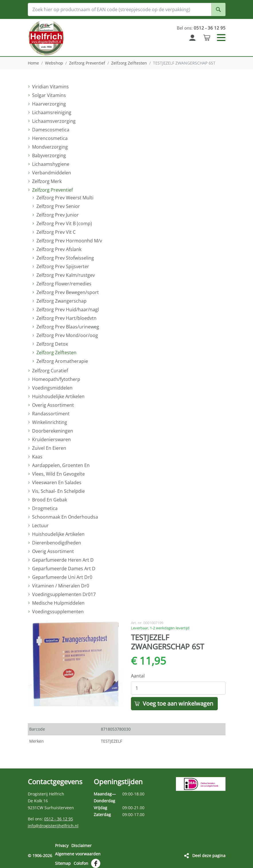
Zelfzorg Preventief (87, 63)
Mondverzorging (50, 147)
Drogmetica (45, 508)
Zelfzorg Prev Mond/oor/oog (67, 335)
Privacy (62, 845)
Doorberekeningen (53, 431)
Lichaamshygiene (51, 164)
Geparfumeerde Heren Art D (63, 560)
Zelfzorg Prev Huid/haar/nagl (68, 310)
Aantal (138, 676)
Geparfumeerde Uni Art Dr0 (62, 577)
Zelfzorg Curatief (50, 371)
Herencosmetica (50, 138)
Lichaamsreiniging (52, 112)
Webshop (54, 63)
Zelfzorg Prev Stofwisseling (65, 258)
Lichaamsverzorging (54, 121)
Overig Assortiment (53, 405)
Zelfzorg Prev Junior (58, 215)
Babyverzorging (49, 155)
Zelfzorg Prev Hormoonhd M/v (69, 241)
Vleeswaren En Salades (57, 482)
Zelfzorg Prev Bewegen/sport (68, 292)
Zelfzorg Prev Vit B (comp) (64, 223)
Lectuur (40, 526)
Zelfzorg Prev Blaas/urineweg (68, 327)
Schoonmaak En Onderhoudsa (65, 517)
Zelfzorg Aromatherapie (62, 361)
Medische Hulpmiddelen (58, 603)
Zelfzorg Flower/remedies (64, 284)
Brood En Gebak (50, 500)
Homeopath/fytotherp (56, 379)
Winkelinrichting (50, 422)
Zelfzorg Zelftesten (129, 63)
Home (33, 63)
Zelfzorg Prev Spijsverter (63, 266)
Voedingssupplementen (58, 612)
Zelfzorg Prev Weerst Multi (65, 198)
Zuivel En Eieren (49, 448)
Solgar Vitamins (49, 95)
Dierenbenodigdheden (57, 543)
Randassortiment (51, 414)
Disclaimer (82, 845)
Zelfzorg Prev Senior (58, 206)
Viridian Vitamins (50, 87)
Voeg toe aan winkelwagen (178, 703)
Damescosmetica (51, 130)
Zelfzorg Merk (47, 181)
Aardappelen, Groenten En (61, 465)
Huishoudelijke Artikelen (58, 396)
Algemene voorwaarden (78, 852)
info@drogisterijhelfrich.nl (53, 826)
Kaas (37, 457)
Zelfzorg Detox (52, 344)
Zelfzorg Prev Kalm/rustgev (66, 275)
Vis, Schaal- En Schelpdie (58, 491)
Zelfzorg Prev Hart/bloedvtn (66, 318)
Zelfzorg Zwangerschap (61, 301)
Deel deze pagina (209, 854)
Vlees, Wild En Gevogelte (58, 474)
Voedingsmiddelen (52, 388)
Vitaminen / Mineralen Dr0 (61, 586)
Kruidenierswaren (51, 439)
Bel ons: (201, 28)
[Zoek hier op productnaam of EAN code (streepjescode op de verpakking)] (127, 9)
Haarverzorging (49, 104)
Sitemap (63, 860)
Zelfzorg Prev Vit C (56, 232)
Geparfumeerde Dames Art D (64, 569)
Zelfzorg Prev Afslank (59, 249)
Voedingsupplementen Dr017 (64, 594)
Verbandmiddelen (52, 173)
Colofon (81, 860)
